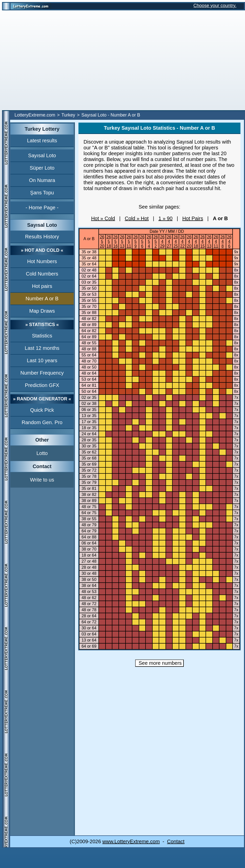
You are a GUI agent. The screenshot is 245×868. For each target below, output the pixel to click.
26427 (169, 242)
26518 (109, 242)
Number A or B (42, 299)
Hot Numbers (42, 261)
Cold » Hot (137, 218)
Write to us (42, 480)
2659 (136, 242)
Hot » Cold (103, 218)
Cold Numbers (42, 274)
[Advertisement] (47, 60)
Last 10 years (42, 360)
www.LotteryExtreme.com (131, 841)
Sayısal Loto (42, 155)
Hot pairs (42, 286)
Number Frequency (42, 373)
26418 (196, 242)
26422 (182, 242)
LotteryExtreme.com (35, 115)
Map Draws (42, 311)
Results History (42, 237)
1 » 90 (166, 218)
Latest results (42, 141)
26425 (176, 242)
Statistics (42, 336)
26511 (129, 242)
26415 (202, 242)
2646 (229, 242)
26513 (122, 242)
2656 (142, 242)
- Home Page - (42, 208)
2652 (156, 242)
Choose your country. (215, 6)
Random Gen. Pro (42, 422)
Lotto (42, 453)
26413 (209, 242)
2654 (149, 242)
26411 (216, 242)
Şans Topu (42, 193)
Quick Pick (42, 410)
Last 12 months (42, 348)
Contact (176, 841)
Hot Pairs (193, 218)
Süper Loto (42, 168)
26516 (115, 242)
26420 (189, 242)
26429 (162, 242)
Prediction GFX (42, 385)
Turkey (68, 115)
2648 (223, 242)
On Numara (42, 180)
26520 (102, 242)
